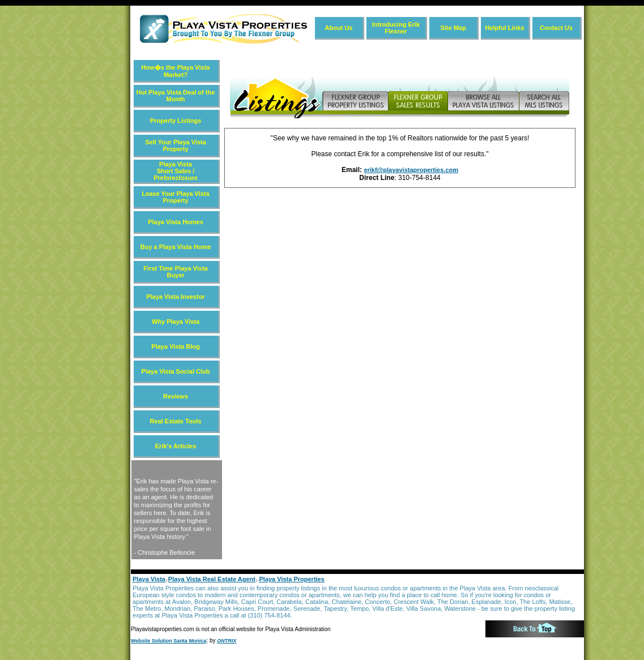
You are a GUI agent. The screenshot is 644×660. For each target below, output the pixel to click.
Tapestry (335, 608)
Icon (511, 602)
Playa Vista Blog (175, 346)
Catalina (317, 602)
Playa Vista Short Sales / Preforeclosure (176, 171)
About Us (339, 28)
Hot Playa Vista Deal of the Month (176, 96)
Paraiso (204, 608)
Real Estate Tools (176, 421)
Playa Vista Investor (176, 297)
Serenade (307, 608)
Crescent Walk (414, 602)
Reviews (176, 396)
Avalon (182, 602)
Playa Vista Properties (291, 579)
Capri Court (257, 602)
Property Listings (176, 121)
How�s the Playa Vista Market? (176, 71)
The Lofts (532, 602)
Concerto (378, 602)
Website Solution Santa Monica (169, 641)
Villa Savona (423, 608)
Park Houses (236, 608)
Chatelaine (346, 602)
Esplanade (487, 602)
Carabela (289, 602)
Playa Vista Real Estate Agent (212, 579)
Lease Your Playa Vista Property (175, 197)
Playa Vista (149, 579)
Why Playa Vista (176, 322)
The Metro (147, 608)
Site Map (453, 28)
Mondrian (177, 608)
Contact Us (556, 28)
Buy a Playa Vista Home (176, 247)
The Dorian (453, 602)
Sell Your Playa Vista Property (176, 145)
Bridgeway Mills (216, 602)
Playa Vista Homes (176, 222)
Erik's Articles (176, 446)
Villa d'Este (387, 608)
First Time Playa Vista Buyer (175, 272)
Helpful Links (505, 28)
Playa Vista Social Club (176, 371)
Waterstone (460, 608)
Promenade (274, 608)
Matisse (560, 602)
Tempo (359, 608)
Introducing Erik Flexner (396, 28)
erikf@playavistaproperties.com (411, 170)
